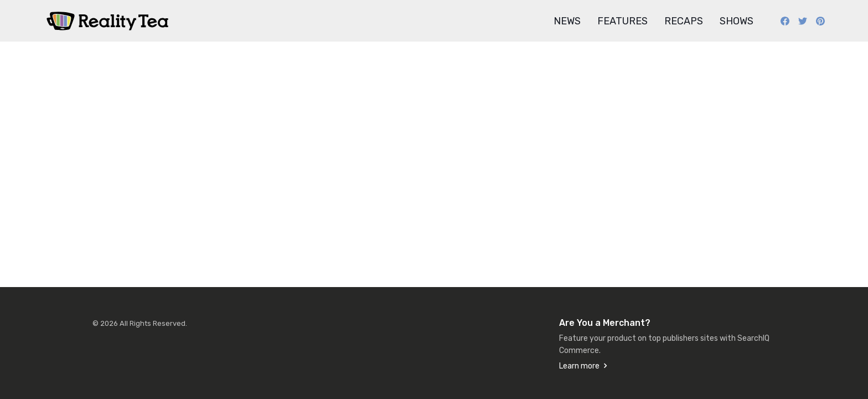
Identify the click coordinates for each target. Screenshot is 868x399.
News (567, 21)
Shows (737, 21)
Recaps (684, 21)
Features (622, 21)
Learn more (579, 366)
